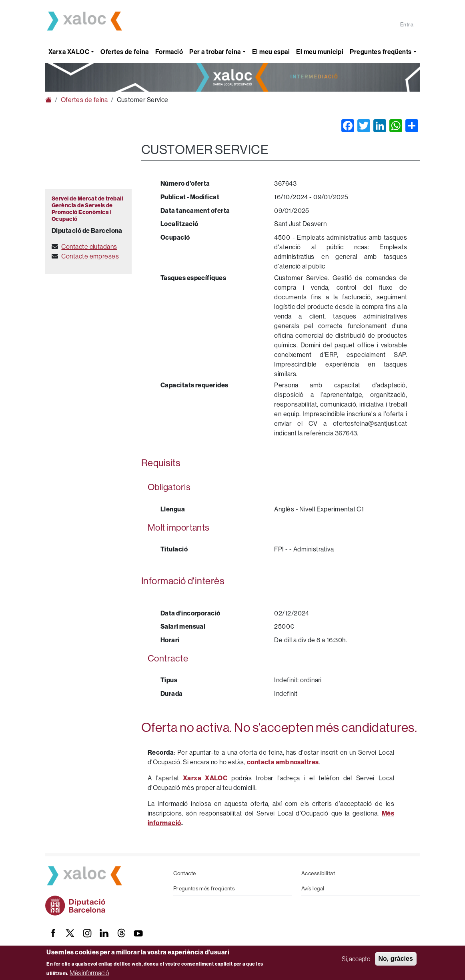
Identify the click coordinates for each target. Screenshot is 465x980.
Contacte (185, 873)
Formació (169, 52)
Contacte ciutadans (89, 247)
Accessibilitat (318, 873)
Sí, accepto (356, 959)
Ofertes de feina (124, 52)
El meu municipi (320, 52)
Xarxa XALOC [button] (69, 52)
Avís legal (313, 888)
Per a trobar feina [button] (215, 52)
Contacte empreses (90, 256)
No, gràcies (396, 959)
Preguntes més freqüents (204, 888)
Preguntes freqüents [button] (381, 52)
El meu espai (271, 52)
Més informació (89, 973)
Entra (407, 24)
